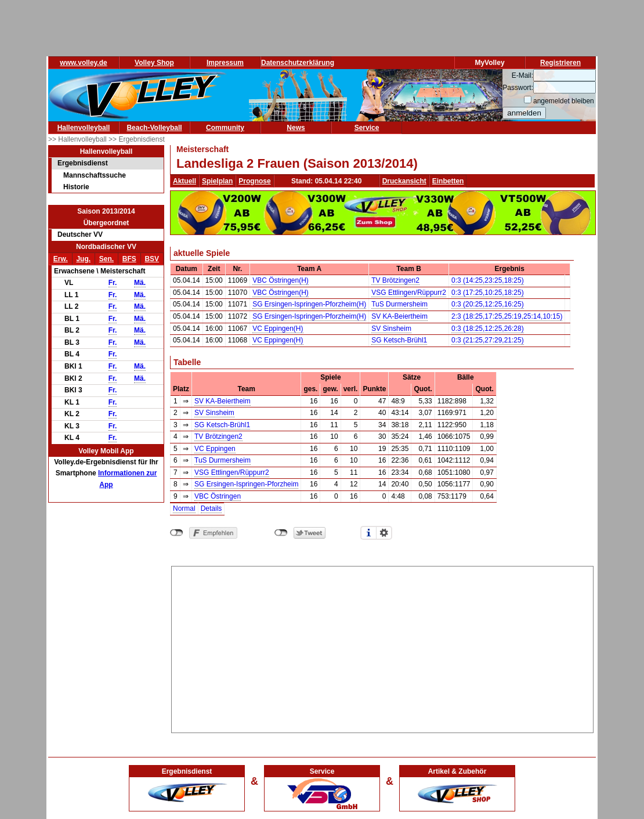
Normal (184, 508)
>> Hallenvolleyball (78, 139)
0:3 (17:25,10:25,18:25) (488, 293)
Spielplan (217, 181)
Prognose (254, 181)
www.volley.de (83, 63)
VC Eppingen (215, 449)
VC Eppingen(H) (278, 329)
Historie (76, 187)
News (296, 128)
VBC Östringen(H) (281, 280)
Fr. (113, 283)
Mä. (140, 283)
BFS (129, 259)
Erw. (61, 259)
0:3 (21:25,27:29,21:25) (488, 340)
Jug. (83, 259)
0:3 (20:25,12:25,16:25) (488, 304)
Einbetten (448, 181)
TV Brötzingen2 (395, 280)
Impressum (225, 63)
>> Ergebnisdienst (137, 139)
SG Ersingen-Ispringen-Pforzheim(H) (309, 304)
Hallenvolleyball (84, 128)
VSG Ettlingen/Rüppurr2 (409, 293)
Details (211, 508)
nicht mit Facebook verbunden (177, 533)
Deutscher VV (80, 234)
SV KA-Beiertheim (399, 316)
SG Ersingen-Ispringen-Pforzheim (246, 484)
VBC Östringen (218, 496)
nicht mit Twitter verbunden (281, 533)
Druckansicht (404, 181)
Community (225, 128)
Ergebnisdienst (83, 163)
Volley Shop (154, 63)
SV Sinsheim (391, 329)
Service (367, 128)
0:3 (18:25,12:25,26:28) (488, 329)
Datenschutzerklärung (298, 63)
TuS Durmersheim (399, 304)
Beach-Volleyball (154, 128)
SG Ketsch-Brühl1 (399, 340)
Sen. (106, 259)
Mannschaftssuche (95, 175)
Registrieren (560, 63)
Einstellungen (384, 533)
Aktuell (184, 181)
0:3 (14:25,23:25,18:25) (488, 280)
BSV (152, 259)
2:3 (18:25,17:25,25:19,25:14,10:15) (507, 316)
